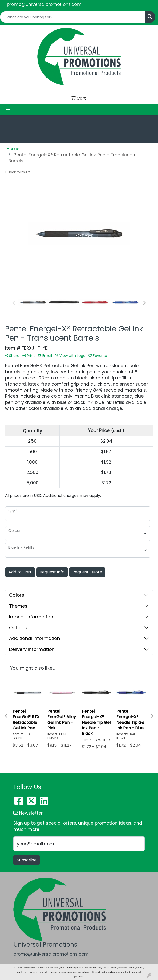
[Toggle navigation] (8, 110)
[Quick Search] (72, 17)
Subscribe (27, 860)
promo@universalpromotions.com (44, 4)
